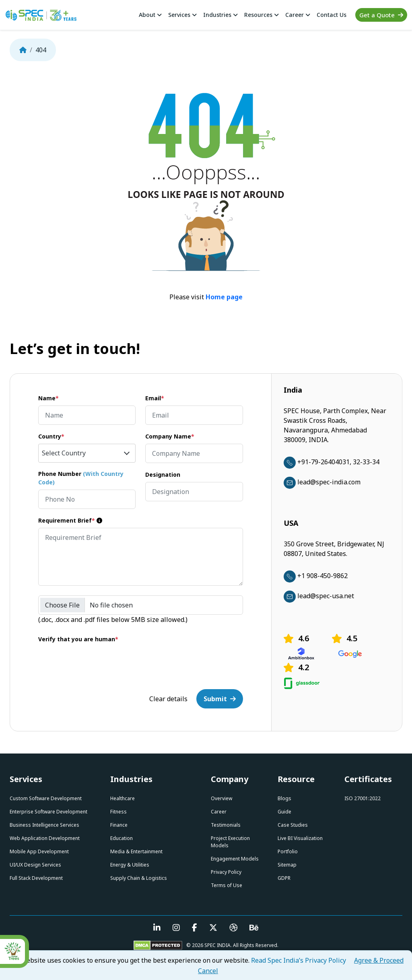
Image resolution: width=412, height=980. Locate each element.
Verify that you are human (78, 639)
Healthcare (123, 798)
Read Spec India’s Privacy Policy (299, 960)
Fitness (118, 812)
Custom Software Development (46, 798)
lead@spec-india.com (322, 482)
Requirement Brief (70, 520)
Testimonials (226, 825)
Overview (221, 798)
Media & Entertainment (136, 851)
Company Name (170, 436)
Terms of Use (227, 885)
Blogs (284, 798)
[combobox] (87, 453)
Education (122, 838)
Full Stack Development (36, 878)
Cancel (208, 971)
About (150, 15)
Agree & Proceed (379, 960)
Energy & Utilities (130, 865)
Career (298, 15)
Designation (163, 475)
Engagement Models (235, 859)
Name (48, 398)
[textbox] (87, 453)
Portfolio (288, 851)
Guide (284, 812)
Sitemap (287, 865)
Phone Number (81, 478)
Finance (119, 825)
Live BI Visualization (300, 838)
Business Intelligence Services (44, 825)
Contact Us (332, 15)
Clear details (168, 699)
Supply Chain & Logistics (139, 878)
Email (155, 398)
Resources (262, 15)
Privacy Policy (226, 872)
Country (51, 436)
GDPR (284, 878)
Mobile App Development (39, 851)
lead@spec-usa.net (319, 596)
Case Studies (293, 825)
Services (182, 15)
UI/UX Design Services (35, 865)
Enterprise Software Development (48, 812)
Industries (220, 15)
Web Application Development (45, 838)
